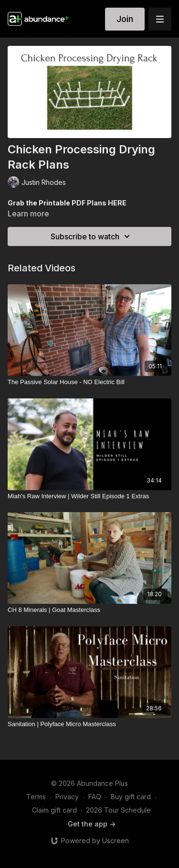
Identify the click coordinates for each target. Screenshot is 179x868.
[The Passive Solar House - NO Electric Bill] (89, 382)
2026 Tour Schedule (118, 810)
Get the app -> (92, 824)
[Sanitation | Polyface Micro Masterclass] (89, 724)
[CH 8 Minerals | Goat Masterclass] (89, 610)
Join (125, 19)
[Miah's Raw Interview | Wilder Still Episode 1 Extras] (89, 496)
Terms (36, 797)
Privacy (67, 797)
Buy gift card (131, 797)
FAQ (95, 797)
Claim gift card (54, 810)
